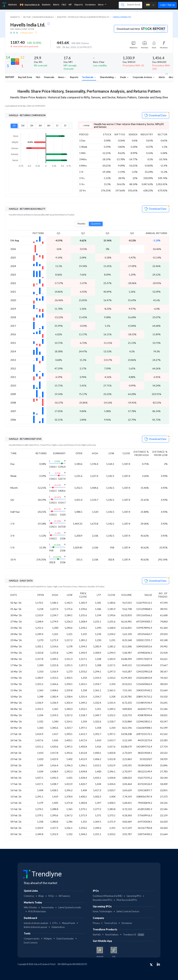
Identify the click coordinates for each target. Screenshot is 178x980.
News (61, 77)
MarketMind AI (30, 5)
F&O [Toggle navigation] (64, 5)
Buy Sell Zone (25, 77)
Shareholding (107, 77)
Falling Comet (27, 33)
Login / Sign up (167, 5)
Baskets (46, 5)
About (172, 77)
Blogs (41, 896)
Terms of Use (111, 923)
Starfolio (97, 935)
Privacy (96, 923)
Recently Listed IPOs (103, 900)
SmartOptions (112, 935)
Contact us (29, 896)
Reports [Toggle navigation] (79, 5)
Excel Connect (31, 943)
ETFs (55, 923)
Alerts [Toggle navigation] (56, 5)
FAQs (51, 896)
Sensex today (47, 907)
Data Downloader (65, 939)
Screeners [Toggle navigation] (90, 5)
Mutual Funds (69, 923)
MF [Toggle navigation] (70, 5)
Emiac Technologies (102, 911)
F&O (38, 77)
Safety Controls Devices (128, 911)
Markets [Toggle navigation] (13, 5)
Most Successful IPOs (127, 900)
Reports (74, 77)
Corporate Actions (143, 77)
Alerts (162, 77)
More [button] (102, 5)
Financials (49, 77)
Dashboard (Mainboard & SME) (108, 896)
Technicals (88, 77)
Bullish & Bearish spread (35, 927)
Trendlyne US (134, 935)
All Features (64, 896)
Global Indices (58, 927)
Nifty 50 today (30, 907)
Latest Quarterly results (70, 907)
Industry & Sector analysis (36, 923)
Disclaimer (127, 923)
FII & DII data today (37, 911)
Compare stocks (32, 939)
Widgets (48, 939)
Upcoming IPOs (134, 896)
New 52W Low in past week (26, 46)
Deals (123, 77)
